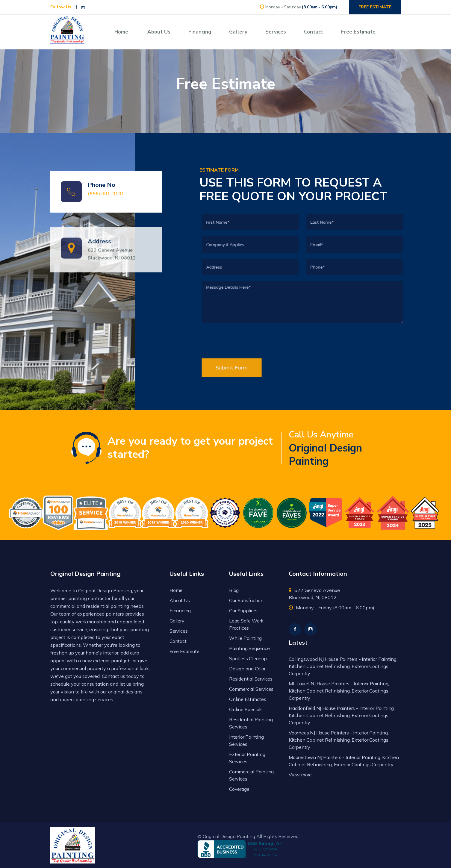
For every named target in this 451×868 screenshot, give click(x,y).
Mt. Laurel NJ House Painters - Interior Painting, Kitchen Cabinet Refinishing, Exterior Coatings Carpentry (339, 691)
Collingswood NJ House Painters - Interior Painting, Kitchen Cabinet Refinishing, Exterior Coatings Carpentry (343, 666)
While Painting (245, 638)
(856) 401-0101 (106, 194)
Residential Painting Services (251, 723)
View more (300, 775)
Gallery (238, 32)
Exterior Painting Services (247, 758)
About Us (159, 32)
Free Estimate (358, 32)
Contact (314, 32)
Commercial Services (251, 689)
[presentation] (264, 404)
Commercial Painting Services (251, 775)
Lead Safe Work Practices (246, 624)
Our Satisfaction (246, 600)
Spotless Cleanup (248, 658)
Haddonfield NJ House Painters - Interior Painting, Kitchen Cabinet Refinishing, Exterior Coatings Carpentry (342, 715)
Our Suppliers (243, 611)
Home (121, 32)
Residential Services (251, 679)
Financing (200, 32)
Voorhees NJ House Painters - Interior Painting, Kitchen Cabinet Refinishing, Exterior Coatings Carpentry (339, 740)
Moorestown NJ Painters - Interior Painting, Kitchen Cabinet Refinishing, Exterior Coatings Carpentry (344, 761)
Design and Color (247, 669)
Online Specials (246, 709)
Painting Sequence (249, 648)
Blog (234, 590)
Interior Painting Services (246, 740)
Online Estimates (248, 699)
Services (276, 32)
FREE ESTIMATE (375, 7)
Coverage (239, 789)
